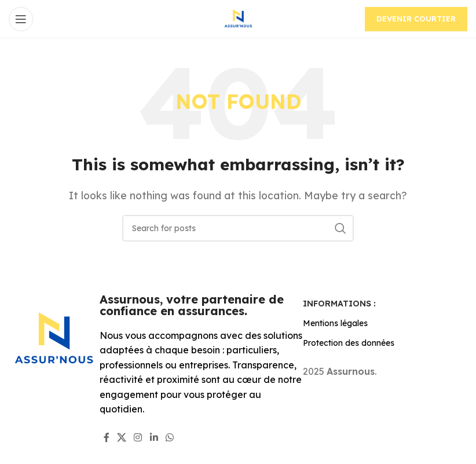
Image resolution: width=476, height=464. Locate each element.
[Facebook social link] (106, 437)
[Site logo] (238, 18)
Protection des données (349, 343)
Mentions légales (335, 323)
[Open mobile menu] (21, 19)
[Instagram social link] (138, 437)
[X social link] (121, 437)
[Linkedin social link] (154, 437)
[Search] (238, 228)
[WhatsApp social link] (169, 437)
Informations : (339, 304)
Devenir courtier (416, 19)
